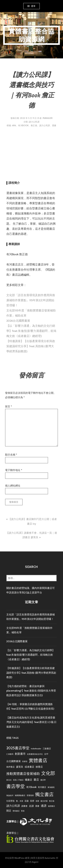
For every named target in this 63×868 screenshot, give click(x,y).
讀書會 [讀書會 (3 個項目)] (24, 806)
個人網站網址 (13, 486)
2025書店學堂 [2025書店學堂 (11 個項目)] (18, 748)
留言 (9, 406)
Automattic (50, 858)
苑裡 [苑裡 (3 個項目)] (32, 801)
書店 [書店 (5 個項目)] (36, 780)
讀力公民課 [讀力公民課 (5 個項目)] (13, 806)
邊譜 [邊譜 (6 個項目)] (44, 806)
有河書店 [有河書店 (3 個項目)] (42, 787)
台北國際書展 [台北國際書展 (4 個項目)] (14, 761)
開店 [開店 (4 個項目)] (9, 811)
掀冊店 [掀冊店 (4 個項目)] (39, 767)
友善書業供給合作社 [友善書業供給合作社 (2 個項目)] (35, 754)
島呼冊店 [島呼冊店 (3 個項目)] (10, 767)
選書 (54, 125)
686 (14, 125)
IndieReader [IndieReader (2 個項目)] (36, 749)
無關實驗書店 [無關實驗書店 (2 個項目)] (20, 795)
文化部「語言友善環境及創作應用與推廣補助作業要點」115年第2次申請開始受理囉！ (31, 300)
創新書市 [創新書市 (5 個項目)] (20, 754)
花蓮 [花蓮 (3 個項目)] (27, 801)
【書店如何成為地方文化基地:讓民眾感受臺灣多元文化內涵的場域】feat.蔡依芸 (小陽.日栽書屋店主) (31, 722)
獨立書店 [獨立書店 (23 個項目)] (44, 794)
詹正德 (34, 125)
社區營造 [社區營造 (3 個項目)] (10, 801)
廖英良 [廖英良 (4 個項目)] (20, 767)
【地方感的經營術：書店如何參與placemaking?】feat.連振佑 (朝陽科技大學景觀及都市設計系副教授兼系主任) (31, 691)
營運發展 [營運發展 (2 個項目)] (30, 795)
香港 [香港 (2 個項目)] (23, 811)
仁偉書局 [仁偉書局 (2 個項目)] (10, 754)
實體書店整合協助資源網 (31, 35)
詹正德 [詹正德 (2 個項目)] (52, 801)
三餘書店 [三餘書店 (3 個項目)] (47, 748)
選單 (33, 6)
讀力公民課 (34, 122)
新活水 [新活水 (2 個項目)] (9, 780)
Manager (48, 118)
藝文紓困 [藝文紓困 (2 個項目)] (44, 801)
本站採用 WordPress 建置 (17, 858)
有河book (23, 125)
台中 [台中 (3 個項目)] (46, 754)
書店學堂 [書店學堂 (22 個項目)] (16, 786)
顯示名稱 (11, 455)
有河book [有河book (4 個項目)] (31, 787)
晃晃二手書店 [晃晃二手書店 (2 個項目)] (18, 780)
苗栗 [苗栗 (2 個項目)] (37, 801)
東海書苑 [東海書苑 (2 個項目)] (51, 787)
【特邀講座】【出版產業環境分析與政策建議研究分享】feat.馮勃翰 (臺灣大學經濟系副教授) (31, 346)
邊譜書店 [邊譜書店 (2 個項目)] (51, 806)
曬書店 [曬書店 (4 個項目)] (29, 780)
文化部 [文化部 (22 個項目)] (48, 773)
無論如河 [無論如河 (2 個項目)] (10, 795)
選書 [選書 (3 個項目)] (37, 806)
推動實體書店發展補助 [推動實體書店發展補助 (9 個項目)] (23, 774)
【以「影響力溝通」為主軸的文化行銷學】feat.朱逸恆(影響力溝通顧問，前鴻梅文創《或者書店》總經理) (31, 331)
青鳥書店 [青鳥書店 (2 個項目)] (16, 811)
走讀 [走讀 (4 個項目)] (31, 806)
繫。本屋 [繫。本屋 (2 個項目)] (20, 801)
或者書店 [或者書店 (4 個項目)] (29, 767)
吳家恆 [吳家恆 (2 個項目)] (25, 761)
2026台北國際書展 (18, 321)
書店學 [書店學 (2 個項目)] (43, 780)
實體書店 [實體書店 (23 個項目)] (38, 760)
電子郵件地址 (14, 470)
